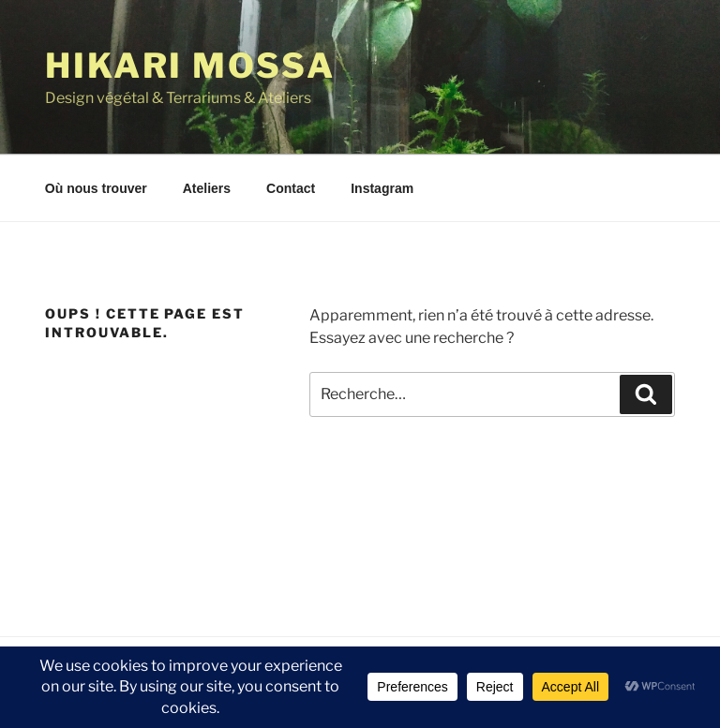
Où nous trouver (96, 188)
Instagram (382, 188)
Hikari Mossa (190, 66)
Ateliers (207, 188)
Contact (291, 188)
